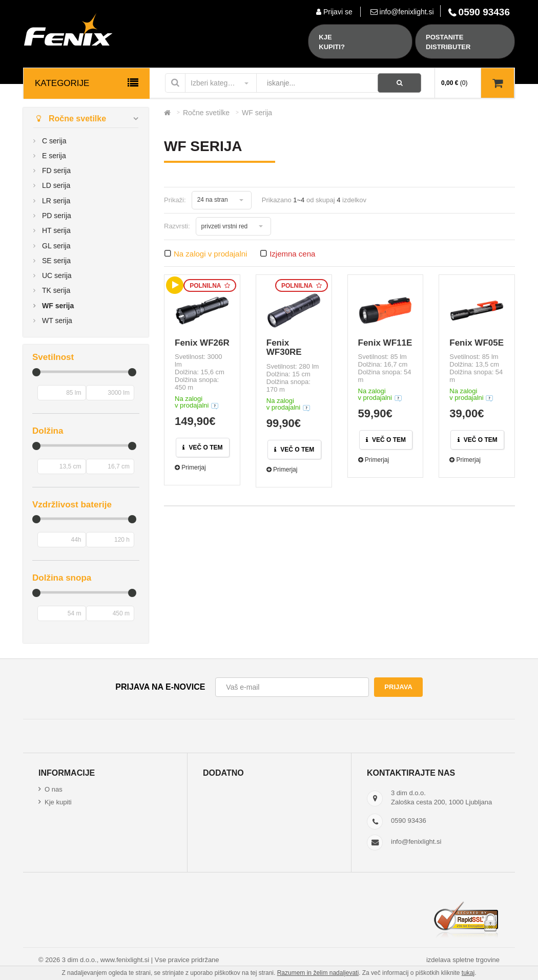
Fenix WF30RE (284, 348)
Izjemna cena (292, 254)
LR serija (56, 201)
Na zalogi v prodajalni (210, 254)
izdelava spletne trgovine (463, 960)
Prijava (398, 687)
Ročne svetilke (70, 119)
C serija (54, 141)
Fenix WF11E (385, 343)
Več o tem (202, 448)
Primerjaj (190, 467)
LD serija (56, 185)
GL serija (56, 246)
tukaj (468, 973)
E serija (54, 156)
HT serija (56, 230)
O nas (54, 789)
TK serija (56, 290)
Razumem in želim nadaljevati (318, 973)
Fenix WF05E (477, 343)
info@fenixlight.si (416, 841)
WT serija (57, 321)
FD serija (56, 171)
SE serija (56, 261)
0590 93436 (409, 821)
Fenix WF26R (202, 343)
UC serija (57, 275)
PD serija (57, 216)
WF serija (58, 306)
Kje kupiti (58, 802)
